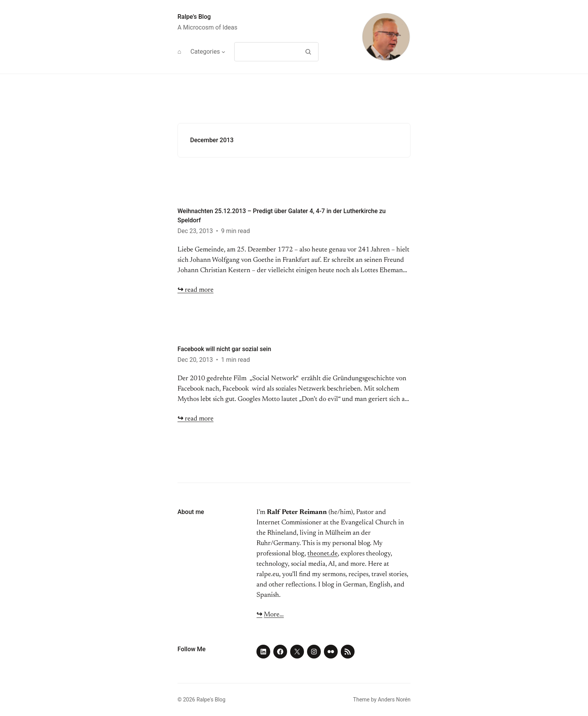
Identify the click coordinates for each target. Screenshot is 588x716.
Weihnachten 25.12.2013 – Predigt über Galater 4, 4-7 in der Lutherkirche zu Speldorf (282, 216)
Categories (205, 52)
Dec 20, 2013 (195, 360)
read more (195, 290)
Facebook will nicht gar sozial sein (224, 349)
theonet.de (323, 554)
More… (274, 615)
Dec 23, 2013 (195, 231)
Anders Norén (394, 700)
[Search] (308, 52)
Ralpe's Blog (194, 17)
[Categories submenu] (223, 52)
